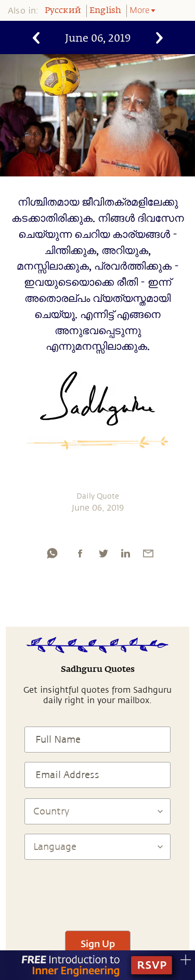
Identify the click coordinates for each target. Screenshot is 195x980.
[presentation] (98, 890)
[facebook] (80, 553)
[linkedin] (125, 553)
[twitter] (103, 553)
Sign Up (98, 944)
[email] (148, 553)
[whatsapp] (52, 553)
